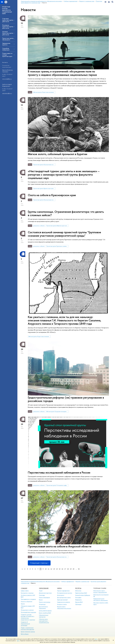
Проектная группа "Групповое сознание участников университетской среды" (57, 246)
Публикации (78, 604)
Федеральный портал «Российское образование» (101, 600)
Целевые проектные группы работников (8, 33)
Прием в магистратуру (45, 602)
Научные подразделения (63, 591)
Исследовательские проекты (65, 593)
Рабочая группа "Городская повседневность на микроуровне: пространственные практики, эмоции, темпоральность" (57, 411)
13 (54, 569)
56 (79, 569)
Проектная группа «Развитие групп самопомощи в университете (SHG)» (57, 226)
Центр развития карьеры (45, 611)
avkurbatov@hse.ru (7, 93)
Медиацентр (78, 600)
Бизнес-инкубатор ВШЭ (45, 613)
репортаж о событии (39, 226)
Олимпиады (42, 595)
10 (46, 569)
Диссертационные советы (64, 598)
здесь (96, 639)
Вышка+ (41, 600)
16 (62, 569)
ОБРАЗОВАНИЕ (44, 588)
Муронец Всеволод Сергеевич (7, 71)
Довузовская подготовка (45, 593)
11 (49, 569)
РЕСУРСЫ (78, 588)
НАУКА (59, 588)
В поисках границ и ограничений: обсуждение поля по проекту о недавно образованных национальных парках (62, 73)
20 (74, 569)
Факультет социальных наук (82, 581)
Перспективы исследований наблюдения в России (59, 472)
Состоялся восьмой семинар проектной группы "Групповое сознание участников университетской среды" (64, 234)
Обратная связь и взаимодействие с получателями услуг (44, 621)
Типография (78, 598)
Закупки (23, 604)
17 (65, 569)
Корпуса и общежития (27, 602)
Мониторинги (61, 595)
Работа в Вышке (25, 634)
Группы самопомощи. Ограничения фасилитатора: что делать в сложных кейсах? (66, 213)
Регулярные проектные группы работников (8, 27)
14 (57, 569)
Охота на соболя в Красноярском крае (52, 195)
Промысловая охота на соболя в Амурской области (60, 546)
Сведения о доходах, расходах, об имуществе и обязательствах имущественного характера (28, 617)
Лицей (41, 591)
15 (60, 569)
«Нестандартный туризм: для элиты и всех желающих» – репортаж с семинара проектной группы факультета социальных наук (64, 175)
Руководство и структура (27, 593)
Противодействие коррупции (28, 612)
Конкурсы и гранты (62, 604)
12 (51, 569)
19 (71, 569)
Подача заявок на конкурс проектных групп (7, 55)
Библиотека (78, 591)
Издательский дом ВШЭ (81, 593)
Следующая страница (39, 563)
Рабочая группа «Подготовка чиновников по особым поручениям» (44, 92)
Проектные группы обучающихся (8, 39)
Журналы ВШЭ (79, 602)
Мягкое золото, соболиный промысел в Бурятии (57, 154)
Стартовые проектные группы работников (8, 20)
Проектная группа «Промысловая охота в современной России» (44, 165)
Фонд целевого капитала (27, 610)
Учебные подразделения (68, 581)
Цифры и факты (25, 591)
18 (68, 569)
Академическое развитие (64, 602)
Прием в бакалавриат (44, 598)
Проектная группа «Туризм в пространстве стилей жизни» (44, 188)
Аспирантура (42, 604)
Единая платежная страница (28, 632)
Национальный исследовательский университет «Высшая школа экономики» (40, 581)
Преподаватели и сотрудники (28, 599)
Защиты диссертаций (62, 600)
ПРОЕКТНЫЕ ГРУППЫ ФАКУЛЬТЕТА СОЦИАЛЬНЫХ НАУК (7, 10)
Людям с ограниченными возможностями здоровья (27, 629)
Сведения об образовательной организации (25, 624)
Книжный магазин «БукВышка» (83, 595)
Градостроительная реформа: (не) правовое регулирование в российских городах (66, 399)
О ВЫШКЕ (24, 588)
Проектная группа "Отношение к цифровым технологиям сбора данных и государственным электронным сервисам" (57, 485)
